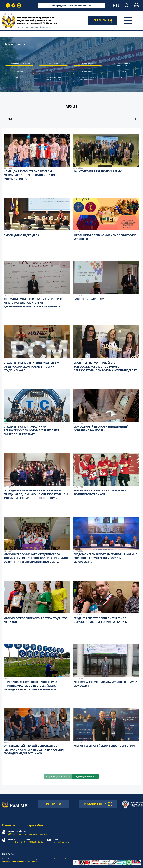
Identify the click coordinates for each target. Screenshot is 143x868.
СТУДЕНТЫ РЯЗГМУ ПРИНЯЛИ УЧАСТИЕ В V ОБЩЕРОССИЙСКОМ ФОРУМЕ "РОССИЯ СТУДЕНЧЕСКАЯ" (31, 367)
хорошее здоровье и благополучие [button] (121, 64)
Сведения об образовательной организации (34, 27)
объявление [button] (53, 63)
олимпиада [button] (121, 71)
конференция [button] (87, 71)
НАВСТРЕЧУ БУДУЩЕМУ (89, 299)
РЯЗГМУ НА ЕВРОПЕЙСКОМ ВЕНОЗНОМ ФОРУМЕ (105, 746)
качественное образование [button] (19, 63)
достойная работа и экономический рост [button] (54, 78)
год (10, 119)
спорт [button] (54, 71)
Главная (9, 44)
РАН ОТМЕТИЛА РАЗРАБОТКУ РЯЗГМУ (97, 171)
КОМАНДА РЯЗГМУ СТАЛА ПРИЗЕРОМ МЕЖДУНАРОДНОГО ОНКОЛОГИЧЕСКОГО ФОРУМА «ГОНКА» (31, 175)
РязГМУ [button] (121, 77)
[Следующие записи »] (85, 776)
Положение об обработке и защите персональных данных (34, 860)
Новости (21, 44)
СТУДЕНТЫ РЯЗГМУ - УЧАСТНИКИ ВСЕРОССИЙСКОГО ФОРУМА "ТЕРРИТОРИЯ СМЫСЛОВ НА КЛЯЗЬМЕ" (31, 430)
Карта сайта (35, 825)
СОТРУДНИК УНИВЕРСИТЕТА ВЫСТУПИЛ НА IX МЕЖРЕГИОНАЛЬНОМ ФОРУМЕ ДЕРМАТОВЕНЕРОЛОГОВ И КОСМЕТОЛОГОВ (33, 303)
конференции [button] (87, 63)
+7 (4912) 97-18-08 (35, 841)
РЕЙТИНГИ (54, 804)
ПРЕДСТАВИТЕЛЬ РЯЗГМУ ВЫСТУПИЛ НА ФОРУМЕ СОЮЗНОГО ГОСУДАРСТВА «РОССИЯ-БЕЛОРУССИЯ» (105, 558)
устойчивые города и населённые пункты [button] (88, 78)
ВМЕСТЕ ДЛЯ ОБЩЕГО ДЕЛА (21, 235)
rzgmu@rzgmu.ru (61, 841)
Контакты (8, 825)
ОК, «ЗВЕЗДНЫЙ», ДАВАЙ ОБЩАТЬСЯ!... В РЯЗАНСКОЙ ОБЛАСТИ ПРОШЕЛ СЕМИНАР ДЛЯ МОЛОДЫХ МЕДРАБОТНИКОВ (34, 750)
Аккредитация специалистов (72, 5)
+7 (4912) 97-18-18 (16, 841)
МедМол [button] (20, 77)
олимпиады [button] (19, 71)
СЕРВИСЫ (103, 20)
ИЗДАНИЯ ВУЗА (98, 804)
